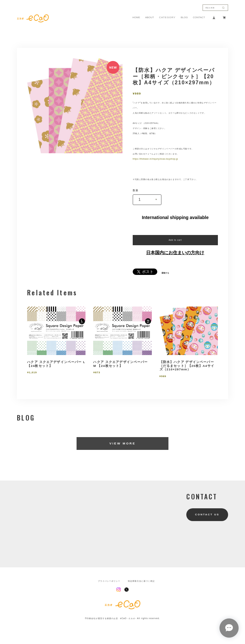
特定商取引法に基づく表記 (141, 581)
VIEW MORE (122, 443)
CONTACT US (207, 515)
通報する (165, 273)
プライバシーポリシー (109, 581)
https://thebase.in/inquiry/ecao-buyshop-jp (155, 159)
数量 (136, 191)
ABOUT (150, 18)
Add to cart (175, 240)
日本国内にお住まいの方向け (175, 253)
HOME (136, 18)
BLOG (184, 18)
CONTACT (199, 18)
